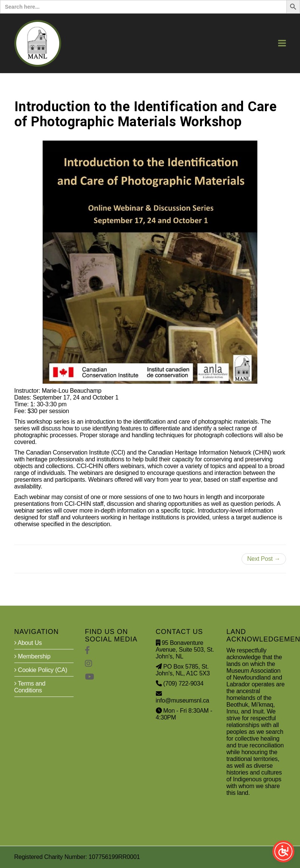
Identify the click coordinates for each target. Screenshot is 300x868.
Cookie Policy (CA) (41, 670)
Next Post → (264, 559)
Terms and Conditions (30, 687)
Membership (32, 656)
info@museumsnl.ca (183, 700)
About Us (28, 643)
